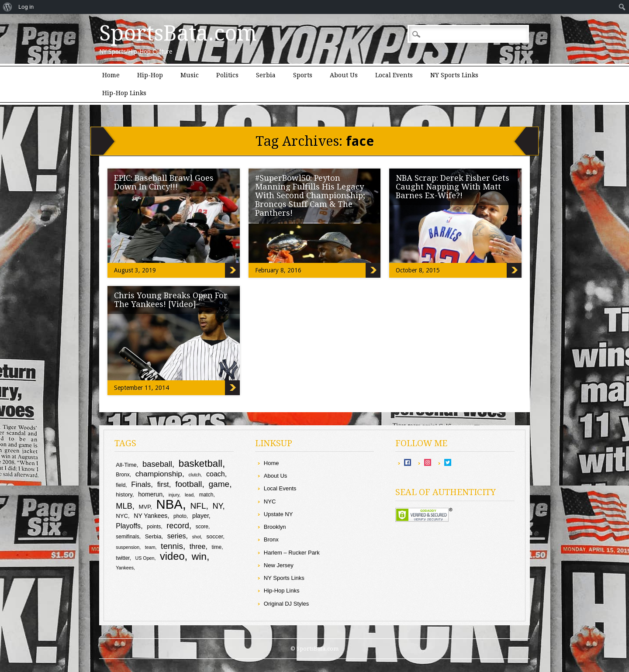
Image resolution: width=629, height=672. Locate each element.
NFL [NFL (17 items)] (198, 506)
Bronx (271, 539)
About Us (344, 75)
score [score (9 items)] (202, 527)
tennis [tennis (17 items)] (172, 546)
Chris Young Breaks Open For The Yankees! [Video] (171, 300)
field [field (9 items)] (121, 485)
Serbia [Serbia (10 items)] (153, 536)
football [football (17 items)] (188, 484)
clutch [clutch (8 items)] (195, 475)
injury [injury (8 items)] (174, 495)
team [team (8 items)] (150, 547)
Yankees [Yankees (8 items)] (125, 568)
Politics (227, 75)
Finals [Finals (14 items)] (141, 484)
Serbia (266, 75)
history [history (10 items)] (124, 495)
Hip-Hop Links (124, 93)
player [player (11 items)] (200, 516)
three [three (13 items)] (198, 546)
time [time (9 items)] (217, 547)
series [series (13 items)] (177, 536)
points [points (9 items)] (154, 527)
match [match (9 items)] (206, 495)
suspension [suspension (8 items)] (128, 547)
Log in (26, 7)
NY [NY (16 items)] (217, 506)
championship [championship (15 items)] (159, 474)
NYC (270, 501)
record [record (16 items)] (178, 526)
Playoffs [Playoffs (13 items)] (128, 526)
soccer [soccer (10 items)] (214, 536)
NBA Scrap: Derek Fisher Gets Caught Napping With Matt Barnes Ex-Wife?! (453, 187)
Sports (303, 75)
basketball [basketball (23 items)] (200, 464)
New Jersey (279, 565)
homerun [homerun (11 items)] (150, 494)
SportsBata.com (178, 33)
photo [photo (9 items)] (180, 516)
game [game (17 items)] (219, 484)
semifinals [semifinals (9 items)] (127, 537)
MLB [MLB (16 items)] (124, 506)
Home (111, 75)
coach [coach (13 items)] (216, 474)
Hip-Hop (150, 75)
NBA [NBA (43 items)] (169, 504)
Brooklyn (275, 527)
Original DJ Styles (286, 604)
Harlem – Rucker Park (292, 553)
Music (190, 75)
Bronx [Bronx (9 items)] (123, 475)
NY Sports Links (454, 75)
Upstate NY (278, 514)
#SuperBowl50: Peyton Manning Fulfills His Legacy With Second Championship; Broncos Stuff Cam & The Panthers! (310, 195)
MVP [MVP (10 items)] (145, 507)
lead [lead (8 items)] (189, 495)
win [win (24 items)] (199, 556)
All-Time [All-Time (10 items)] (126, 465)
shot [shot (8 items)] (197, 537)
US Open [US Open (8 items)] (145, 558)
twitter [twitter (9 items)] (123, 558)
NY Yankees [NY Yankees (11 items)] (150, 516)
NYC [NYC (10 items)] (122, 516)
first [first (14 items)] (163, 484)
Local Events (394, 75)
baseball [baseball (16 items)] (157, 464)
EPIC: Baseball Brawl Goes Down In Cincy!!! (164, 182)
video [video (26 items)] (172, 556)
